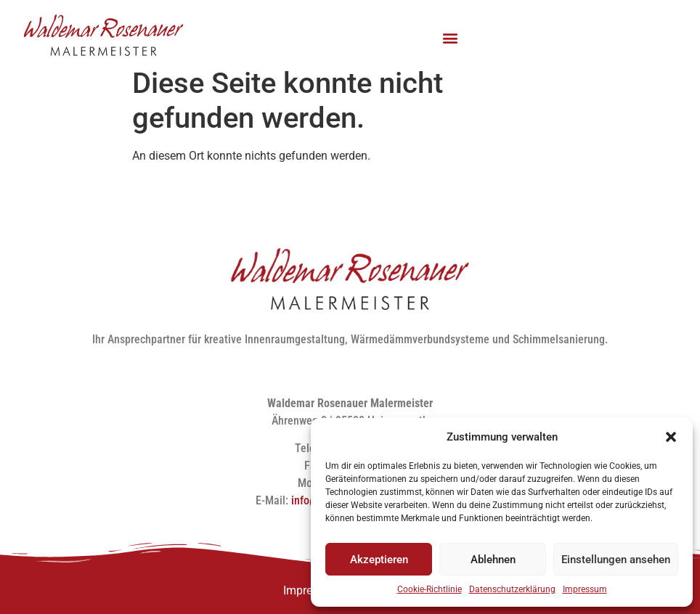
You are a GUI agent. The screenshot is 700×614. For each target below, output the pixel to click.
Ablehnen (493, 560)
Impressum (585, 589)
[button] (671, 437)
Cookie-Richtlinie (430, 589)
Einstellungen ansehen (616, 560)
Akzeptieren (379, 560)
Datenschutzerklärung (512, 589)
